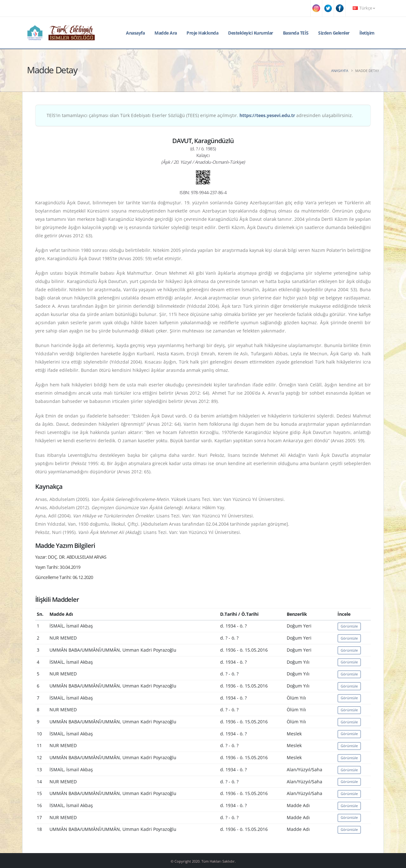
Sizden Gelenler (334, 33)
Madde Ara (166, 33)
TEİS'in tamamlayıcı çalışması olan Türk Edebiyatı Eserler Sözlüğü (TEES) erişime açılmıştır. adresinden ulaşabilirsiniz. (200, 115)
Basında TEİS (296, 33)
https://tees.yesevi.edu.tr (267, 115)
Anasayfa (135, 33)
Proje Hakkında (202, 33)
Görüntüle (349, 626)
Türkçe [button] (364, 8)
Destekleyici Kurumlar (251, 33)
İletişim (367, 33)
